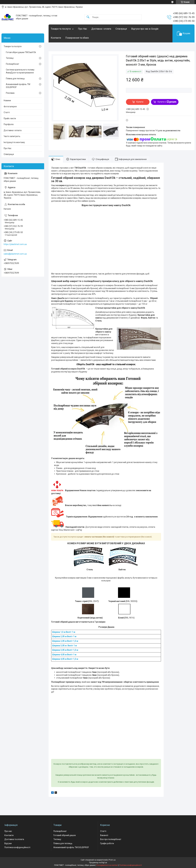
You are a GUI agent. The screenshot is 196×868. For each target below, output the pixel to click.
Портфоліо (9, 124)
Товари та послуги (61, 29)
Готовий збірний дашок (65, 835)
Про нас (8, 831)
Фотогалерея (10, 107)
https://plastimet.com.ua (15, 244)
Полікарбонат (13, 64)
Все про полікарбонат (111, 839)
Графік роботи (107, 843)
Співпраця (121, 29)
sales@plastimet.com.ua (15, 254)
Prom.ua (112, 860)
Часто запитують (12, 136)
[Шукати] (88, 17)
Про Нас (82, 29)
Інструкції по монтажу (14, 142)
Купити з (167, 102)
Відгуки (8, 843)
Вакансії (104, 835)
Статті (7, 112)
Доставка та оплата (14, 839)
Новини (7, 100)
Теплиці (10, 58)
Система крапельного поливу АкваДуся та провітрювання (20, 71)
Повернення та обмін (77, 38)
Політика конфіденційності (17, 847)
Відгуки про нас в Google (145, 29)
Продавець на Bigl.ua (98, 863)
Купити (140, 102)
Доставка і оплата (101, 29)
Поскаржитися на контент (107, 865)
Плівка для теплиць (15, 79)
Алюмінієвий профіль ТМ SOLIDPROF (18, 86)
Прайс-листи (10, 118)
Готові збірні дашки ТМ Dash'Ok (21, 52)
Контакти (56, 38)
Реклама (10, 93)
